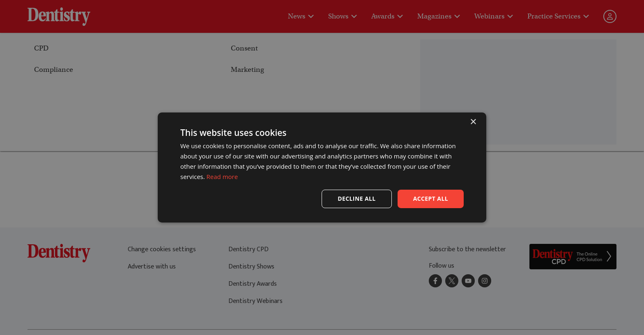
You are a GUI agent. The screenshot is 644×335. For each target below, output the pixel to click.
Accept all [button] (431, 198)
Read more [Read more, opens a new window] (222, 177)
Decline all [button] (356, 198)
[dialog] (322, 167)
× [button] (473, 122)
